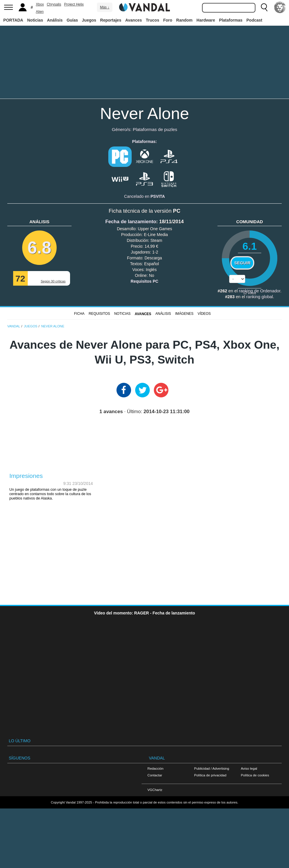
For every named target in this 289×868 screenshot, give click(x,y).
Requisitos (99, 314)
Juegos (89, 20)
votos (250, 293)
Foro (168, 20)
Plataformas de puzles (155, 129)
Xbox (40, 4)
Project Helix (74, 4)
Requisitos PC (145, 281)
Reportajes (111, 20)
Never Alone (144, 113)
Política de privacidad (210, 775)
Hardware (206, 20)
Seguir (242, 263)
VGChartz (155, 790)
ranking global (260, 297)
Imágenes (184, 314)
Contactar (155, 775)
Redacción (155, 768)
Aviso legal (249, 768)
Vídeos (204, 314)
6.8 (39, 248)
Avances (134, 20)
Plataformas (231, 20)
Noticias (35, 20)
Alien (40, 12)
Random (184, 20)
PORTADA (13, 20)
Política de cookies (255, 775)
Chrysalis (54, 4)
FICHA (79, 314)
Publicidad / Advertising (212, 768)
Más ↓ (105, 7)
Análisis (55, 20)
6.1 (249, 246)
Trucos (153, 20)
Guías (72, 20)
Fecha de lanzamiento (131, 222)
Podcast (254, 20)
